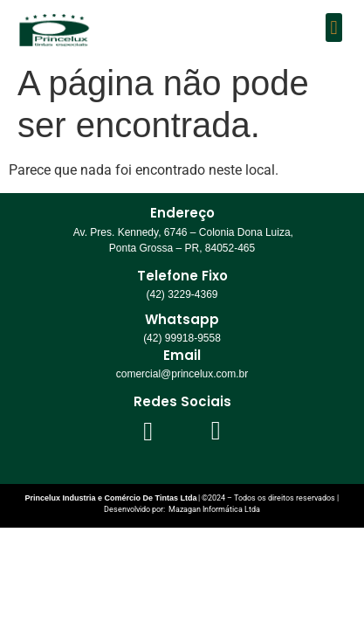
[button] (334, 28)
